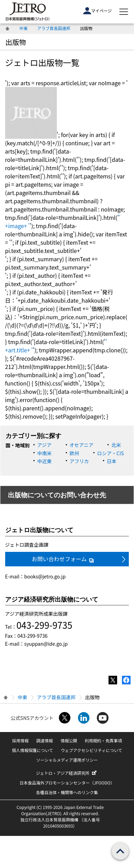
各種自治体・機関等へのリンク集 (67, 792)
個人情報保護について (32, 750)
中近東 (44, 461)
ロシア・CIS (110, 453)
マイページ (97, 11)
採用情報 (20, 740)
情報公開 (69, 740)
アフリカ (79, 461)
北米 (116, 445)
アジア (44, 445)
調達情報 (44, 740)
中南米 (44, 453)
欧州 (74, 453)
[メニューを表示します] (124, 12)
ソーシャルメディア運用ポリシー (67, 760)
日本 (112, 461)
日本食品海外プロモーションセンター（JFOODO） (67, 783)
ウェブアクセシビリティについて (91, 750)
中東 (23, 28)
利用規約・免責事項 (103, 740)
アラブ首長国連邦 (54, 28)
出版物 (16, 42)
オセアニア (82, 445)
